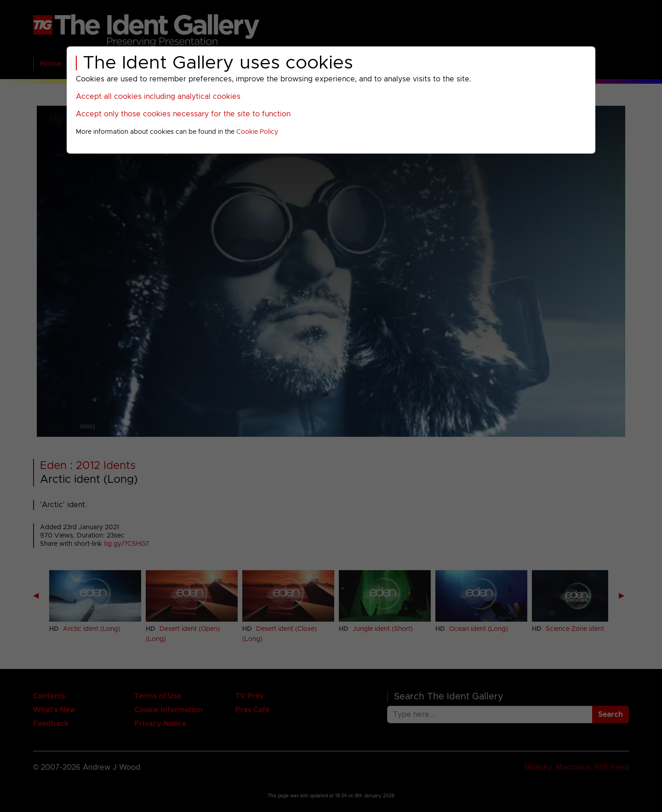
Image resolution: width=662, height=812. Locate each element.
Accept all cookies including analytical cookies (158, 97)
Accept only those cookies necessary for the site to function (183, 114)
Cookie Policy (257, 132)
